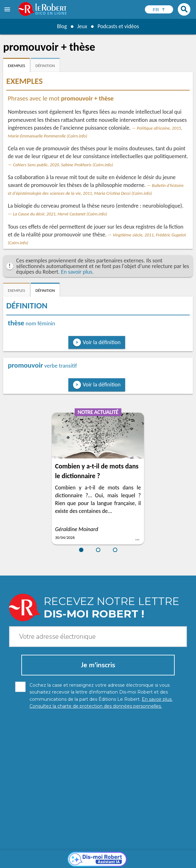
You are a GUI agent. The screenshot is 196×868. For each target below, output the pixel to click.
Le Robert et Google (105, 862)
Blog (61, 26)
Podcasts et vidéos (118, 26)
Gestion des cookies (168, 855)
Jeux (82, 26)
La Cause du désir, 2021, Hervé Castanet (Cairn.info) (60, 214)
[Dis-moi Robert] (98, 768)
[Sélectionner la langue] (159, 9)
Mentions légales (126, 855)
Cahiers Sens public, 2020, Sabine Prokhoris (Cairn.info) (63, 165)
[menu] (8, 9)
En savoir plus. (77, 272)
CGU (76, 862)
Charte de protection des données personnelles (56, 855)
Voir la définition (102, 342)
